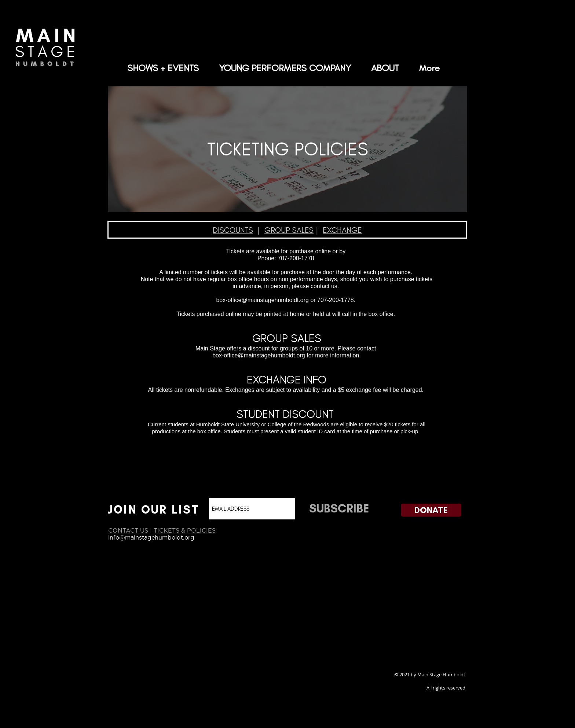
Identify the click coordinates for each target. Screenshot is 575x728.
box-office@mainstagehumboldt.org (262, 300)
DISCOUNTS (233, 230)
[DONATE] (431, 510)
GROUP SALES (289, 230)
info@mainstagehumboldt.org (151, 537)
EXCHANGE (342, 230)
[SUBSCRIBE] (339, 508)
